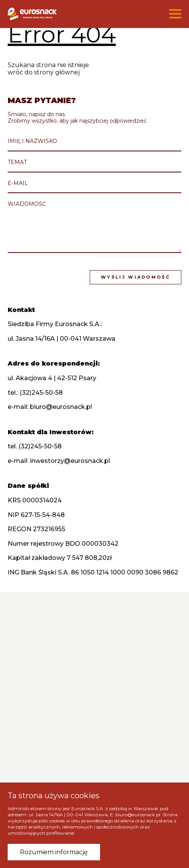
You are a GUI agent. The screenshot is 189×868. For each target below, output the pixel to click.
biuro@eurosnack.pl (62, 407)
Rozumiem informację (54, 852)
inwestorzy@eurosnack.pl (71, 460)
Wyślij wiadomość (136, 277)
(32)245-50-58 (42, 392)
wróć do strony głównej (44, 72)
